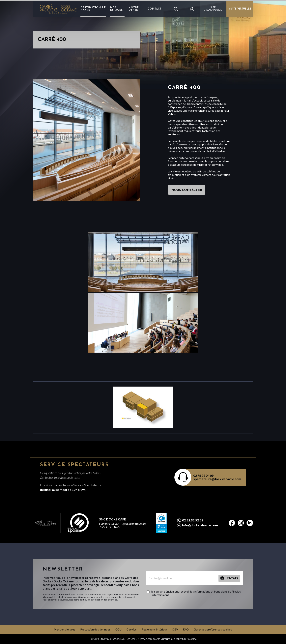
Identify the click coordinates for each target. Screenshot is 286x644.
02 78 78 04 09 (203, 475)
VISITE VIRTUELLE (240, 9)
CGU (118, 629)
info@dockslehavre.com (200, 525)
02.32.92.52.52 (193, 520)
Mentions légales (65, 629)
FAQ (186, 629)
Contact (155, 9)
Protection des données (95, 629)
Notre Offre (134, 9)
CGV (175, 629)
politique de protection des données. (99, 600)
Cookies (132, 629)
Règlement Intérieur (154, 629)
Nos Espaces (117, 9)
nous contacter (187, 190)
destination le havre (93, 9)
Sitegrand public (213, 9)
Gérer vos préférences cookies (213, 629)
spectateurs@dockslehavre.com (217, 479)
